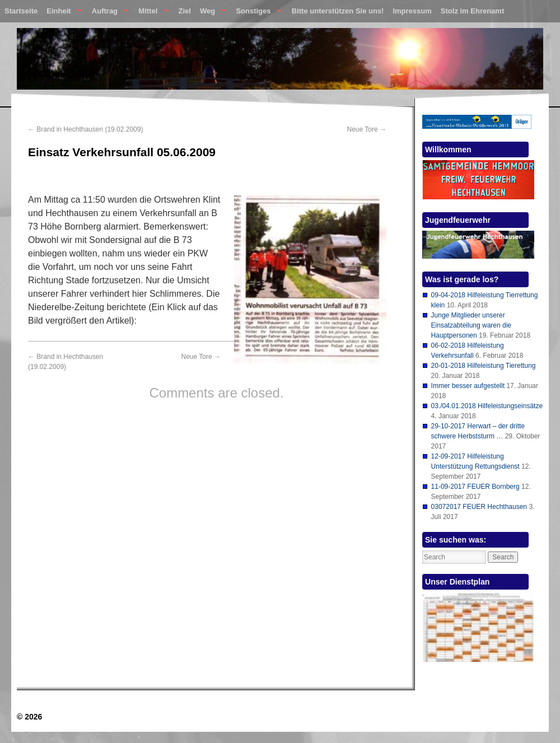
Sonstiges (256, 13)
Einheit (62, 13)
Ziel (185, 11)
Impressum (412, 11)
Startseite (21, 11)
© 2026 (29, 717)
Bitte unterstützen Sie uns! (338, 11)
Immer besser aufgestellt (468, 386)
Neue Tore (367, 129)
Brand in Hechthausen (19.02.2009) (85, 129)
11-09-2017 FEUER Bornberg (475, 487)
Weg (211, 13)
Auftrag (108, 13)
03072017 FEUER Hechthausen (479, 507)
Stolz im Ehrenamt (472, 11)
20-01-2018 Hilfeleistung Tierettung (484, 366)
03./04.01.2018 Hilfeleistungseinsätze (487, 406)
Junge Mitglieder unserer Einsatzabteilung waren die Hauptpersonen (471, 325)
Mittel (151, 13)
